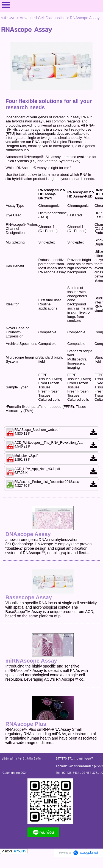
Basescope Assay (28, 597)
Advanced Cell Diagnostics (43, 18)
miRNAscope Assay (31, 661)
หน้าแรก (8, 18)
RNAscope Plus (26, 724)
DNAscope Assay (28, 534)
